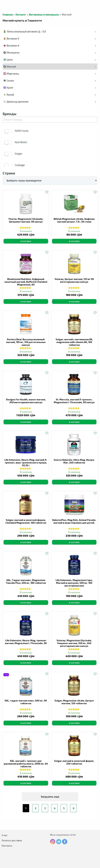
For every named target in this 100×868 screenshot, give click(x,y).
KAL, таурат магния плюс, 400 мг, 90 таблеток (26, 702)
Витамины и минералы (44, 15)
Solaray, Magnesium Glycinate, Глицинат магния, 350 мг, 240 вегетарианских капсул (74, 643)
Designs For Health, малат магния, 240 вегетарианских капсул (26, 401)
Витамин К (50, 45)
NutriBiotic (16, 143)
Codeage (15, 165)
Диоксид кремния (50, 101)
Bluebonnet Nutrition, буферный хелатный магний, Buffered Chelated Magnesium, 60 (26, 282)
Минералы (50, 52)
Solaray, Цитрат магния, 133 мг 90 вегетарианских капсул (74, 280)
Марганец (50, 73)
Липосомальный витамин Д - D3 (50, 31)
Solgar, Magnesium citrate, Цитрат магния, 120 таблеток (74, 702)
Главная (8, 15)
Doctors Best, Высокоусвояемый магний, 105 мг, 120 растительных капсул (26, 342)
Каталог (21, 15)
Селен (50, 80)
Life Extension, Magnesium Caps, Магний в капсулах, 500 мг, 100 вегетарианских (74, 583)
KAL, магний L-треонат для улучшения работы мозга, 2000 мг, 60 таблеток (26, 764)
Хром (50, 87)
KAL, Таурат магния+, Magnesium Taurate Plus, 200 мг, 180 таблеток (26, 581)
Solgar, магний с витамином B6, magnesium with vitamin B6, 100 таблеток (74, 342)
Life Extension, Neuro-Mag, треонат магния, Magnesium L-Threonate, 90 (26, 642)
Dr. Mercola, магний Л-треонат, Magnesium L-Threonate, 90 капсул (74, 401)
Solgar (13, 154)
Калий (50, 94)
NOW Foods (16, 131)
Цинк (50, 59)
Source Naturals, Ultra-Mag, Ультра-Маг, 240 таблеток (74, 461)
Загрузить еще (50, 797)
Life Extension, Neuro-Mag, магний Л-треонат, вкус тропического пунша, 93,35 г (26, 463)
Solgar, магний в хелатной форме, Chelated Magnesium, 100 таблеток (26, 521)
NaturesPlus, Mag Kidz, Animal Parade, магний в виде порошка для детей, (74, 521)
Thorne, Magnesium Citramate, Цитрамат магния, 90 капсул (26, 220)
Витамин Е (50, 38)
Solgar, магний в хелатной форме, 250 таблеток (74, 762)
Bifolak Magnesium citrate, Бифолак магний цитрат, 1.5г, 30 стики (74, 220)
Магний (50, 66)
